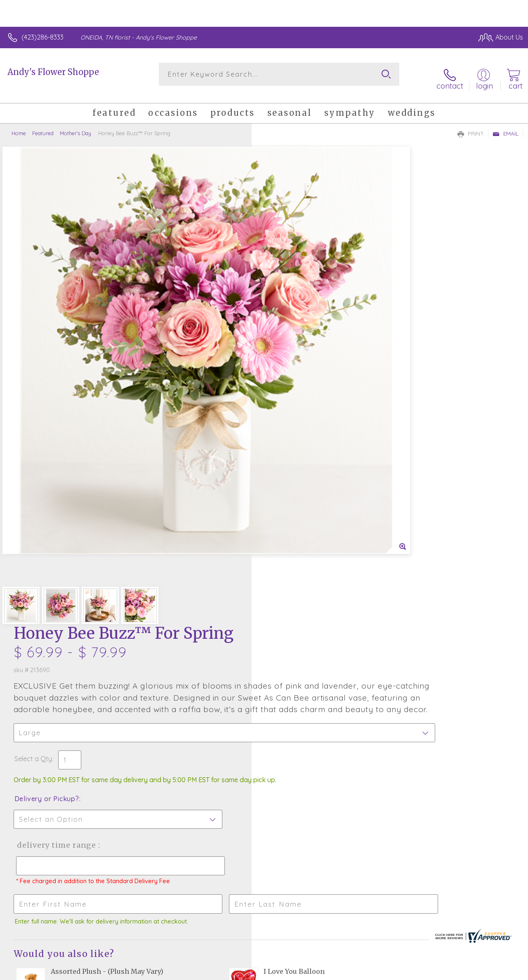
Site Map (494, 972)
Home (19, 126)
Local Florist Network (443, 972)
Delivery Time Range (305, 391)
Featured (43, 126)
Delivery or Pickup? (297, 345)
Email (506, 126)
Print (471, 126)
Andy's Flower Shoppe (53, 72)
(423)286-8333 (42, 37)
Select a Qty (284, 296)
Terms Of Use (335, 972)
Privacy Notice (384, 972)
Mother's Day (75, 126)
